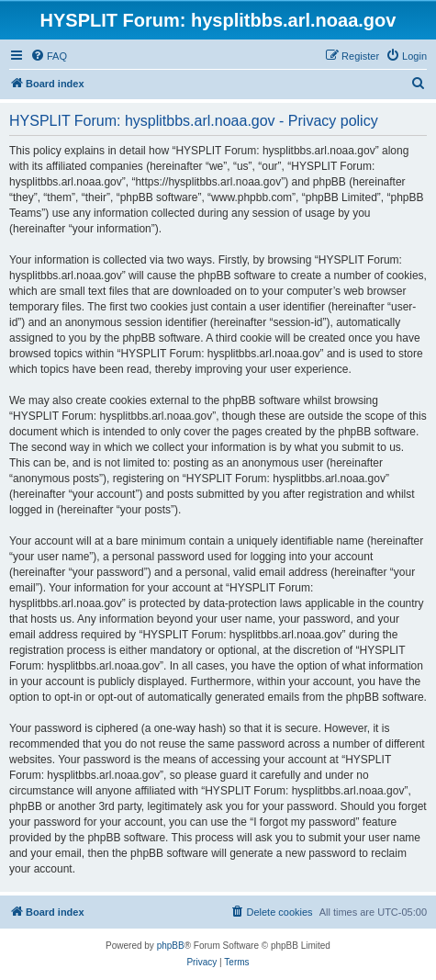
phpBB (171, 946)
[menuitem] (49, 56)
